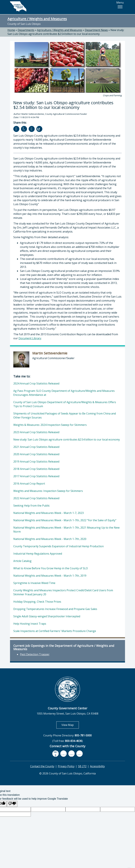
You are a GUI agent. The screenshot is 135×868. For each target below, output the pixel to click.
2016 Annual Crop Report (29, 484)
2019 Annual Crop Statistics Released (36, 462)
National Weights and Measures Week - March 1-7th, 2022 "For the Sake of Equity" (65, 520)
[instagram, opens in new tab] (79, 753)
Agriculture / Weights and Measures (37, 19)
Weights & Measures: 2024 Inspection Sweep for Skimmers (50, 425)
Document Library (30, 338)
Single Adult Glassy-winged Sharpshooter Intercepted (47, 616)
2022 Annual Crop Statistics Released (36, 498)
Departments (26, 30)
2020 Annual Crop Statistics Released (36, 454)
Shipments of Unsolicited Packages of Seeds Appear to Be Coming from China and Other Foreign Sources (65, 415)
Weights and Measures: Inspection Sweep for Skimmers (48, 491)
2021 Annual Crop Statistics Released (36, 447)
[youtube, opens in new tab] (64, 754)
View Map (70, 725)
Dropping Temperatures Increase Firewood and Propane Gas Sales (55, 609)
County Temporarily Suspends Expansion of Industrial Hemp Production (58, 546)
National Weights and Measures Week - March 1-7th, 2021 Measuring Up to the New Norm (66, 530)
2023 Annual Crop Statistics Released (36, 432)
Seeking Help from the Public (31, 506)
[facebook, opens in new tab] (55, 754)
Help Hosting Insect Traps (30, 624)
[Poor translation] (12, 804)
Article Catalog (22, 561)
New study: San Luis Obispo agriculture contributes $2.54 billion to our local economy (66, 32)
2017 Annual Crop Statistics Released (36, 476)
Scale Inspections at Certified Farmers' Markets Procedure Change (55, 631)
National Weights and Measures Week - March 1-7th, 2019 (50, 576)
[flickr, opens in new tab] (71, 753)
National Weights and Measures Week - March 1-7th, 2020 (50, 539)
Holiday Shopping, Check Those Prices (37, 602)
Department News (96, 30)
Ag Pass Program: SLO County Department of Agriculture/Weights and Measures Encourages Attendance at (64, 393)
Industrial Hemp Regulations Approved (38, 554)
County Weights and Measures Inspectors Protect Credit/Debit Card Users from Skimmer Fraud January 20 (63, 592)
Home (11, 30)
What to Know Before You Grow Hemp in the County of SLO (51, 568)
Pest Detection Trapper (35, 654)
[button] (120, 7)
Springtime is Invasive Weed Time (34, 583)
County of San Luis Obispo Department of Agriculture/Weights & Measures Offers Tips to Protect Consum (65, 404)
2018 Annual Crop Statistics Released (36, 469)
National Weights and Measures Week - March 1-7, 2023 (48, 513)
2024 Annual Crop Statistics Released (36, 383)
